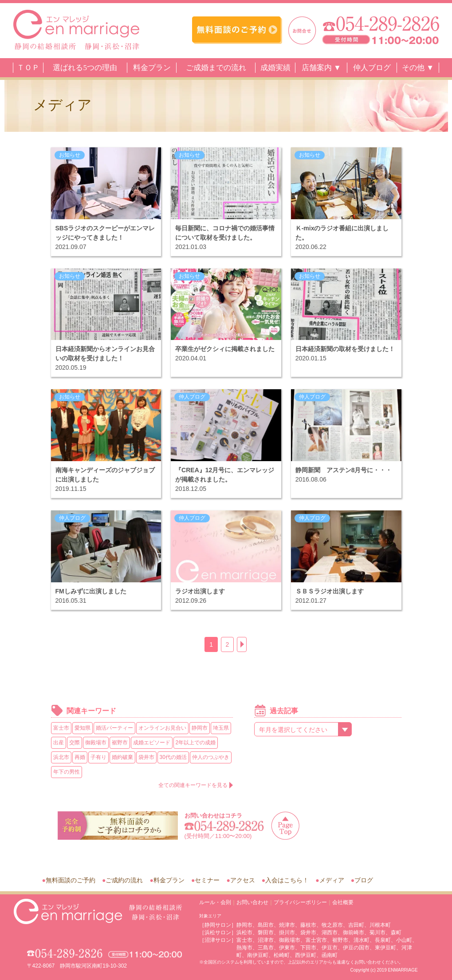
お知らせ (70, 155)
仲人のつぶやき (211, 757)
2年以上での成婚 (196, 743)
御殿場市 (96, 743)
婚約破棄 (122, 757)
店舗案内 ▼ (321, 68)
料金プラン (152, 68)
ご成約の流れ (124, 880)
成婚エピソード (152, 743)
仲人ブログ (372, 68)
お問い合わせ (252, 902)
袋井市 (146, 757)
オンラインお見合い (162, 728)
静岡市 (200, 728)
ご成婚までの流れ (216, 68)
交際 (75, 743)
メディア (332, 880)
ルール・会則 (215, 902)
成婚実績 (275, 68)
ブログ (364, 880)
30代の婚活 (173, 757)
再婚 (80, 757)
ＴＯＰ (28, 68)
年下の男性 (67, 772)
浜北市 (61, 757)
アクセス (243, 880)
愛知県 (83, 728)
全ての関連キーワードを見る (193, 785)
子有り (98, 757)
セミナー (207, 880)
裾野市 (120, 743)
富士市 (61, 728)
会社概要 (343, 902)
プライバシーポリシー (300, 902)
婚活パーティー (114, 728)
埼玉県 (221, 728)
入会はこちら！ (287, 880)
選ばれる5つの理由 (85, 68)
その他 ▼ (418, 68)
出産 (59, 743)
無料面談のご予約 (71, 880)
